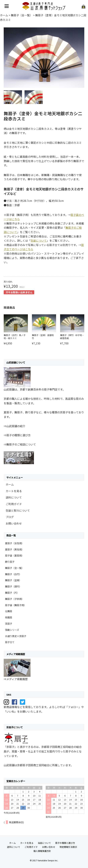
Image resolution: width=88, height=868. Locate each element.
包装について (39, 241)
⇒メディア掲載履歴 (16, 679)
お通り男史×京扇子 (16, 636)
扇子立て (10, 642)
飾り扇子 (10, 562)
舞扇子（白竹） (13, 574)
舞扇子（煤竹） (13, 586)
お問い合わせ (14, 523)
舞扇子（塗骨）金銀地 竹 (43, 337)
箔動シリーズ (12, 630)
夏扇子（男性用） (14, 549)
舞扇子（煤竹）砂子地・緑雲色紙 (72, 337)
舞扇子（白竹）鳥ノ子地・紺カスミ (15, 337)
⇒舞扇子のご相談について (20, 444)
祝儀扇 (9, 617)
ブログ (10, 517)
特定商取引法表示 (68, 847)
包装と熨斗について (18, 510)
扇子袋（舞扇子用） (16, 605)
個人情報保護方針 (42, 851)
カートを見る (14, 491)
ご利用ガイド (14, 504)
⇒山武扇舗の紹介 (14, 426)
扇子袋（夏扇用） (14, 555)
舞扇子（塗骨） (13, 580)
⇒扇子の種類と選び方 (17, 435)
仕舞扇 (9, 611)
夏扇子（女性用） (14, 543)
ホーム (10, 484)
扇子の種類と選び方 (65, 843)
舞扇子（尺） (12, 593)
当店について (44, 843)
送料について (14, 497)
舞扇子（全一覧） (14, 568)
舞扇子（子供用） (14, 599)
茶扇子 (9, 624)
